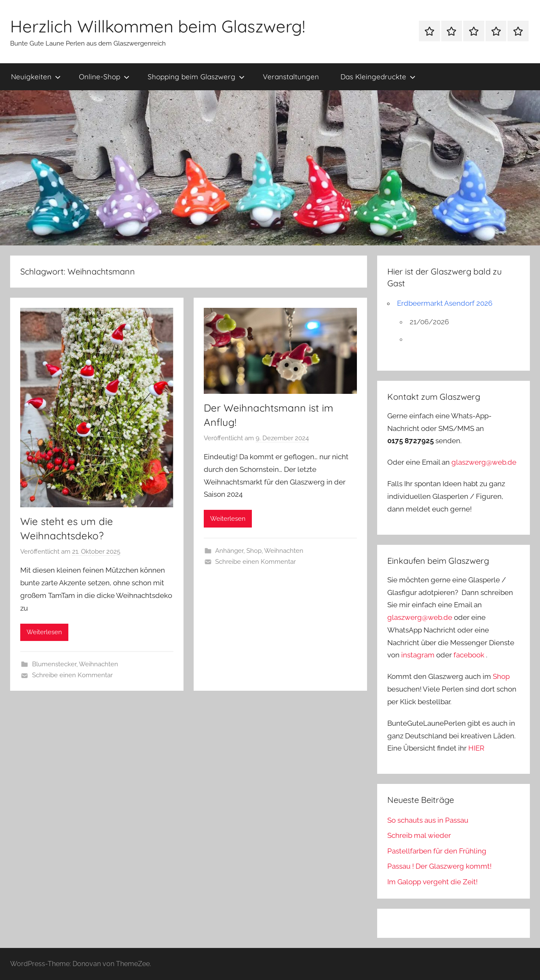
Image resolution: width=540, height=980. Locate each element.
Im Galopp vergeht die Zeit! (432, 882)
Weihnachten (99, 664)
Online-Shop (104, 77)
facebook (469, 655)
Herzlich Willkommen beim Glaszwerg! (158, 26)
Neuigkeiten (36, 77)
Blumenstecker (54, 664)
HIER (476, 748)
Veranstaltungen (291, 77)
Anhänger (229, 551)
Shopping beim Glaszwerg (196, 77)
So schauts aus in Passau (428, 820)
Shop (254, 551)
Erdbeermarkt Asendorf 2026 (445, 303)
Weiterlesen (44, 632)
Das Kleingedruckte (378, 77)
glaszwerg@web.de (484, 462)
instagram (418, 655)
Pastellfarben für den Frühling (437, 851)
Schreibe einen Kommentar (72, 675)
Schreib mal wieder (419, 835)
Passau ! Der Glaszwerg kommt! (439, 866)
